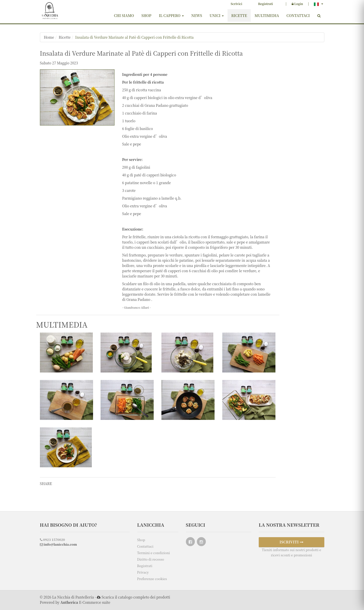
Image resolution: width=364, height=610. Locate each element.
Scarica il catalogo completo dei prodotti (136, 597)
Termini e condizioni (154, 553)
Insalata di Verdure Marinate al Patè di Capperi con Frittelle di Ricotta (134, 37)
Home (49, 37)
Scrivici (237, 4)
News (197, 15)
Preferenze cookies (152, 579)
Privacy (143, 572)
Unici (217, 15)
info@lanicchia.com (59, 544)
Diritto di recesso (151, 559)
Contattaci (298, 15)
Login (297, 4)
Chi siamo (124, 15)
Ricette (239, 15)
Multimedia (267, 15)
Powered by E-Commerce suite (75, 602)
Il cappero (171, 15)
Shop (146, 15)
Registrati (266, 4)
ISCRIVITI (291, 542)
